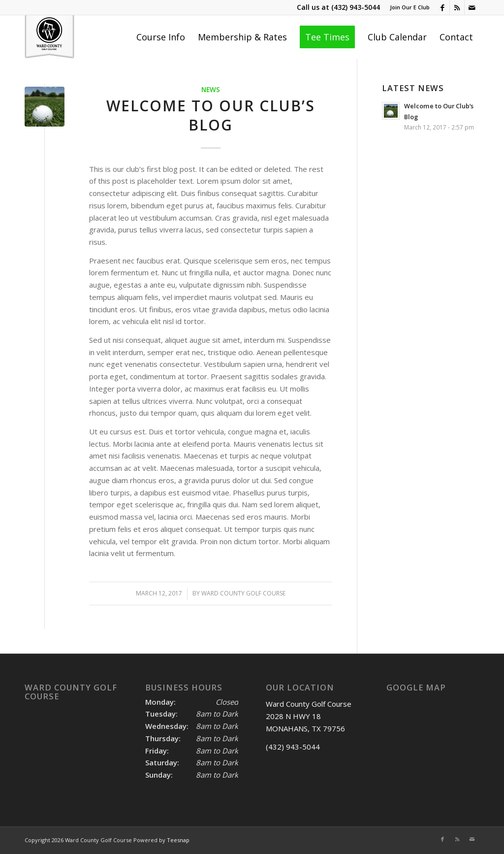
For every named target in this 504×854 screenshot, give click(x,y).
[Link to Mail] (472, 7)
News (211, 90)
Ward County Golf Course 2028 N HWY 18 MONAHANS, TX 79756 (309, 716)
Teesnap (178, 840)
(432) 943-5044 (356, 7)
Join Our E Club (410, 7)
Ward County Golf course (243, 593)
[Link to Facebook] (442, 7)
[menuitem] (407, 7)
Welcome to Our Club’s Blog (211, 115)
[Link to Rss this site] (457, 7)
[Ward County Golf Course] (49, 37)
